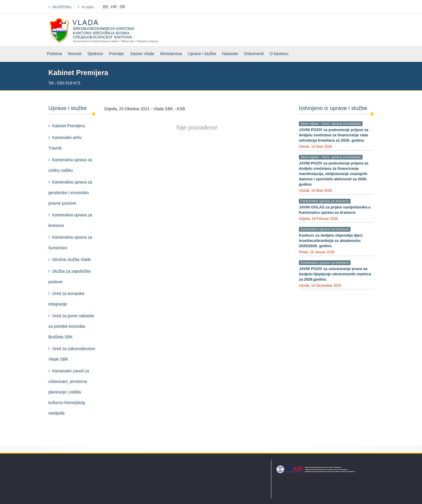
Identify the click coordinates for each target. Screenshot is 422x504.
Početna (54, 54)
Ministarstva (171, 54)
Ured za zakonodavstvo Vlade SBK (72, 354)
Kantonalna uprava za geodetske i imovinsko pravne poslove (70, 193)
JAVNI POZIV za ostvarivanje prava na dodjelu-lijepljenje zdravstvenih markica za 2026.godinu (335, 274)
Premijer (117, 54)
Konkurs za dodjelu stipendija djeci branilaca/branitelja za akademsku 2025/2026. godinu (331, 241)
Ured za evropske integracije (66, 299)
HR (114, 7)
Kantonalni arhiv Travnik (65, 143)
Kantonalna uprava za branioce (70, 220)
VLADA (88, 7)
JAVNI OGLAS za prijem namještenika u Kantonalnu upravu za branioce (335, 210)
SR (122, 7)
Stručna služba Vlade (72, 259)
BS (106, 7)
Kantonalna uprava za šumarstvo (70, 242)
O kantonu (279, 54)
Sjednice (95, 54)
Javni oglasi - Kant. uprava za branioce (331, 124)
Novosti (75, 54)
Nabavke (230, 54)
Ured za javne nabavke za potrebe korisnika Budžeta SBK (71, 326)
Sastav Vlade (142, 54)
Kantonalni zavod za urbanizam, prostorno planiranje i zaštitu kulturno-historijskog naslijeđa (69, 392)
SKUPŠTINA (62, 7)
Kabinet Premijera (68, 126)
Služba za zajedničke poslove (70, 276)
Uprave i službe (202, 54)
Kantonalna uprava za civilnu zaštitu (70, 165)
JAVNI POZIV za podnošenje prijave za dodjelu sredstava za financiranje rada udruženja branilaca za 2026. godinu (334, 135)
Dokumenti (254, 54)
